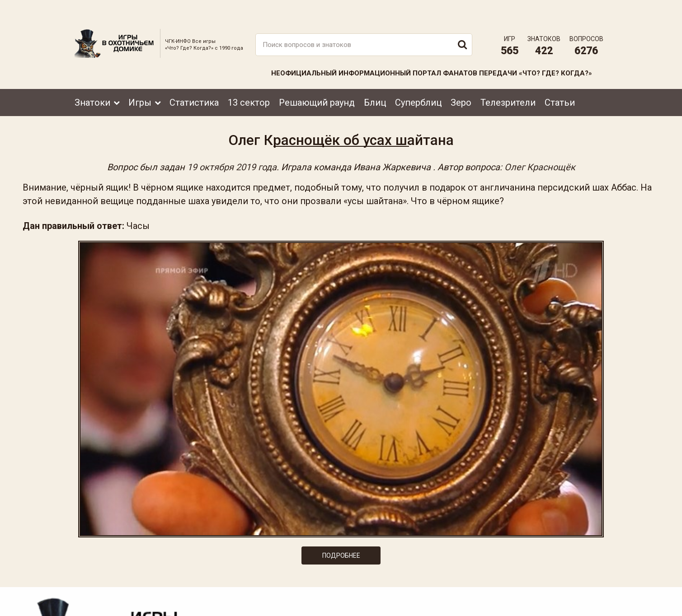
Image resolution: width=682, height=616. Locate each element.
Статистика (194, 83)
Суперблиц (418, 83)
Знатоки (92, 83)
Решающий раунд (317, 83)
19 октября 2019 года (232, 157)
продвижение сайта (587, 605)
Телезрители (508, 83)
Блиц (375, 83)
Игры (140, 83)
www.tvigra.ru (408, 569)
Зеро (461, 83)
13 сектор (249, 83)
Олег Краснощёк (540, 157)
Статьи (560, 83)
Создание (576, 600)
